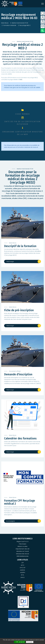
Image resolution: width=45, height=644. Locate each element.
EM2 (21, 80)
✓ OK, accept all (20, 642)
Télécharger (10, 262)
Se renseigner (10, 521)
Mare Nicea (5, 23)
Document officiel (15, 371)
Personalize (30, 642)
